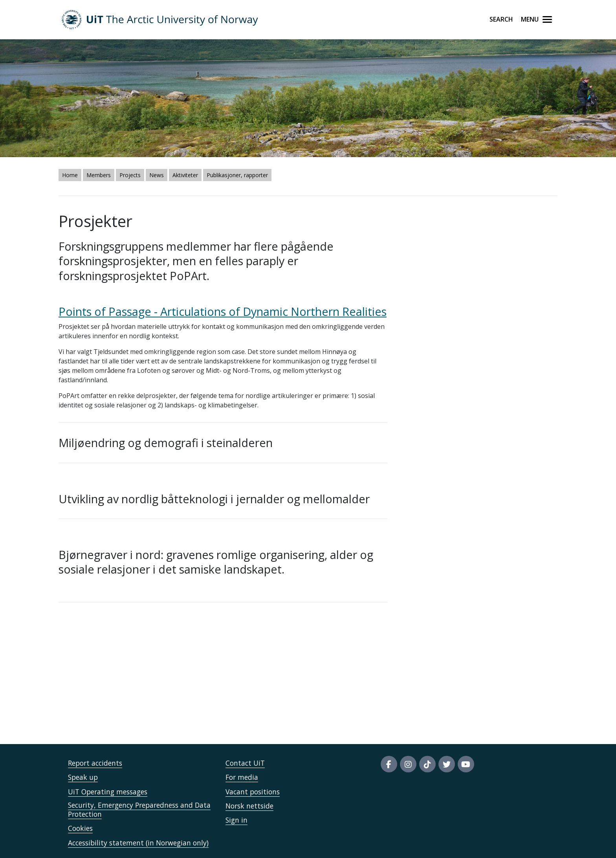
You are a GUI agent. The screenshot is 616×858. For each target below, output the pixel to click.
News (157, 175)
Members (99, 175)
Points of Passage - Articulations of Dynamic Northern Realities (223, 311)
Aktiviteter (185, 175)
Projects (130, 175)
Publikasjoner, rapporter (237, 175)
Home (70, 175)
